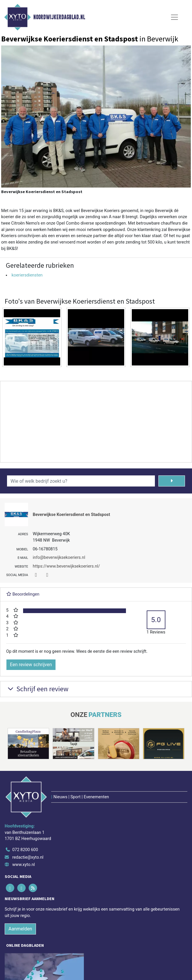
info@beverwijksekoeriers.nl (59, 558)
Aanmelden (20, 929)
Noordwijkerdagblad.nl (59, 17)
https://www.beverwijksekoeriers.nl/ (66, 566)
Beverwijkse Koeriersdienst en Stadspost (71, 515)
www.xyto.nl (24, 865)
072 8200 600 (25, 850)
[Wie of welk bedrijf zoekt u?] (81, 481)
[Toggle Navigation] (174, 17)
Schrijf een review (37, 689)
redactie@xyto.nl (28, 857)
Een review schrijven (31, 665)
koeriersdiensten (27, 275)
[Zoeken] (172, 481)
